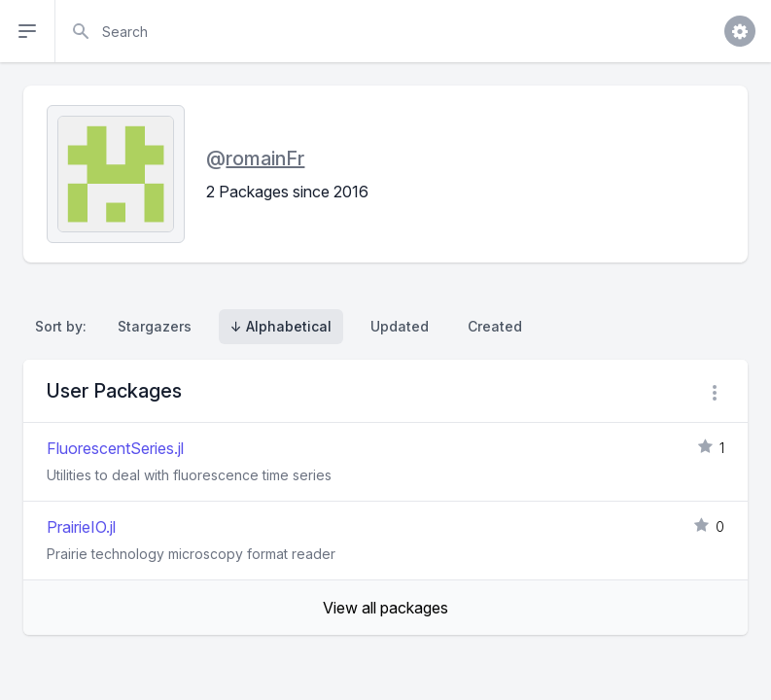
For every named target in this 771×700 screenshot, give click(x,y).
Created (495, 326)
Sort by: (65, 326)
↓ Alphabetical (281, 326)
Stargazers (155, 326)
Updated (400, 326)
